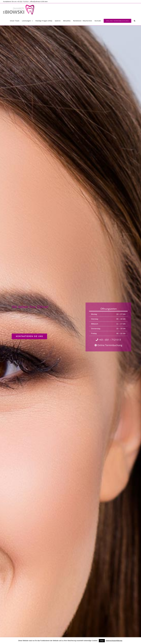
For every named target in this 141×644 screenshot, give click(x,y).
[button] (135, 21)
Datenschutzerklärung (114, 641)
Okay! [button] (102, 641)
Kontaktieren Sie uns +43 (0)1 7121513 (16, 2)
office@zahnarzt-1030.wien (39, 2)
